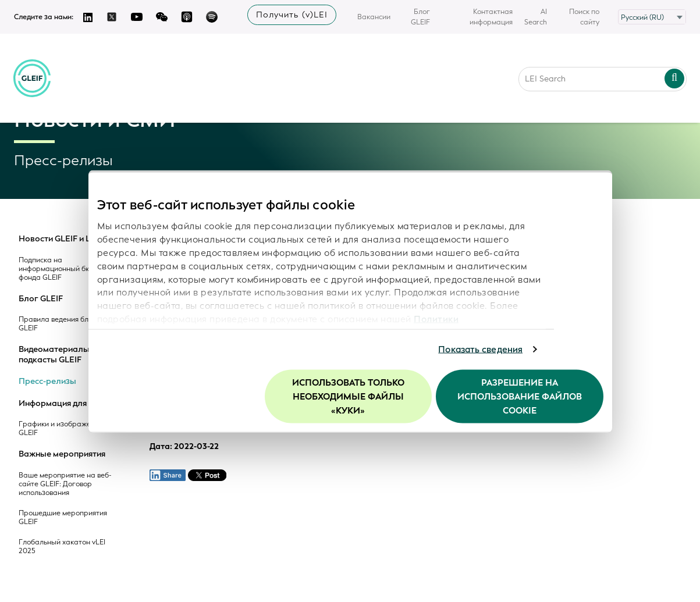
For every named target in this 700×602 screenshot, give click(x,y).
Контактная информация (491, 17)
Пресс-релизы (47, 382)
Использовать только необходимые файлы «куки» (348, 396)
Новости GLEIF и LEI (58, 239)
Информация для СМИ (63, 404)
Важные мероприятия (62, 454)
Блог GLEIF (420, 17)
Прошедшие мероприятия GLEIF (63, 518)
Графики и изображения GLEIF (61, 429)
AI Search (536, 17)
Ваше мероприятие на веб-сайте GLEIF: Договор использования (65, 484)
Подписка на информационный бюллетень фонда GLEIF (69, 269)
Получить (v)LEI (292, 15)
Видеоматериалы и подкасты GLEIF (57, 355)
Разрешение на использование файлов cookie (520, 396)
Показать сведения (480, 350)
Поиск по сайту (584, 17)
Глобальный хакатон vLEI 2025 (62, 547)
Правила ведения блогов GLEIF (61, 324)
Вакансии (374, 17)
